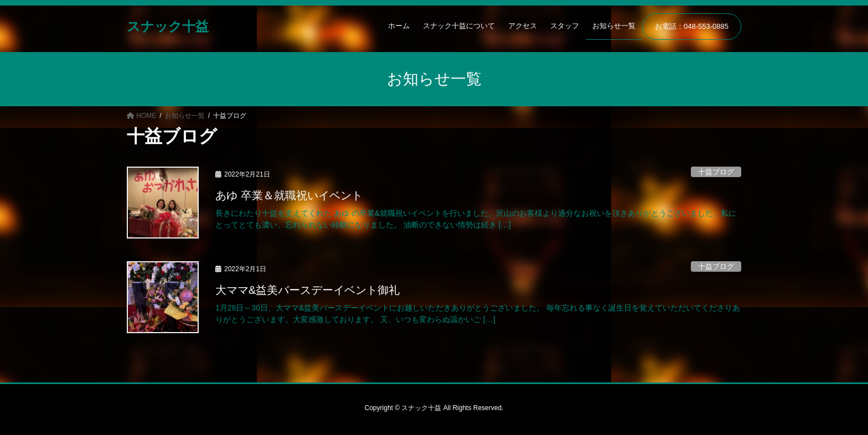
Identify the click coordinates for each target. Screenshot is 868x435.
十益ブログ (716, 172)
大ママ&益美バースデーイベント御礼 (308, 290)
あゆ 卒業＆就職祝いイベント (289, 195)
